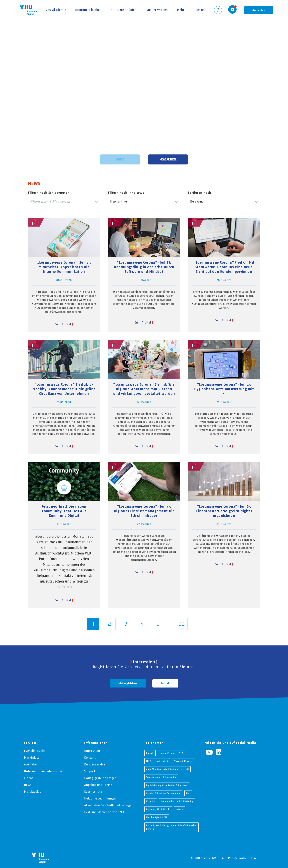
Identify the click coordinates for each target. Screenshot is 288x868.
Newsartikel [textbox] (119, 201)
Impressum (92, 751)
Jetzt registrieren (128, 683)
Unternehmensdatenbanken (44, 771)
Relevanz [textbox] (197, 201)
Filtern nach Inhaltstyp (126, 193)
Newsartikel (168, 159)
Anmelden (259, 10)
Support (90, 771)
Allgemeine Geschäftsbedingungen (109, 805)
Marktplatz (32, 757)
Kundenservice (95, 764)
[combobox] (64, 201)
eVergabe (30, 764)
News (28, 785)
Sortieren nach (199, 193)
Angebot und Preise (98, 785)
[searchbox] (61, 201)
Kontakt (165, 683)
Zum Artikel (63, 324)
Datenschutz (93, 791)
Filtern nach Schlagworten (49, 193)
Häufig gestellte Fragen (100, 778)
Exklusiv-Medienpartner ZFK (104, 812)
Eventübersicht (35, 751)
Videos (120, 159)
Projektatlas (32, 791)
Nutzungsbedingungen (100, 798)
